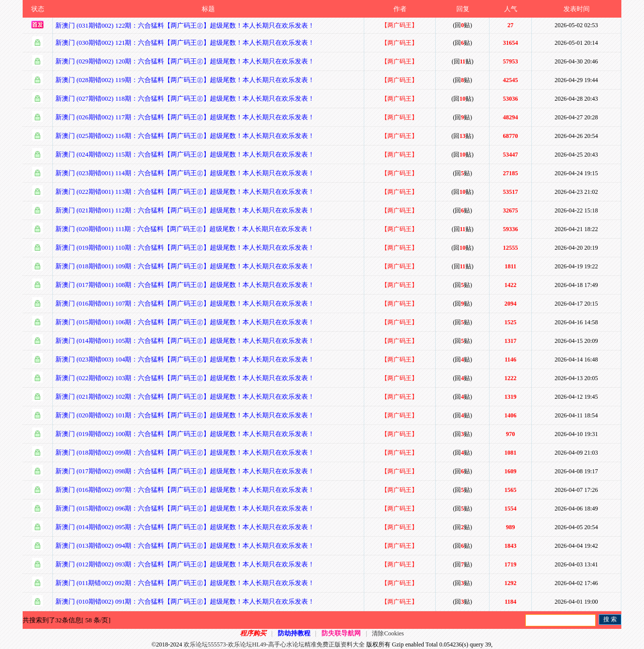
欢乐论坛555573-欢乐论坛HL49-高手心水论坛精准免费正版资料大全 (274, 644)
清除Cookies (388, 633)
